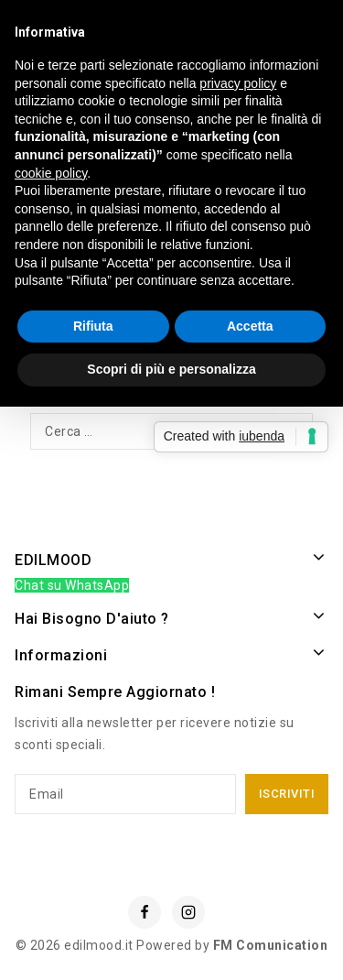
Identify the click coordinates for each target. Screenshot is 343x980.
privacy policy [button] (238, 83)
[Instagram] (188, 912)
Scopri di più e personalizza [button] (171, 369)
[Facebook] (145, 912)
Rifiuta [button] (93, 326)
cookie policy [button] (51, 173)
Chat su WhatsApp (72, 585)
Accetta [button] (250, 326)
